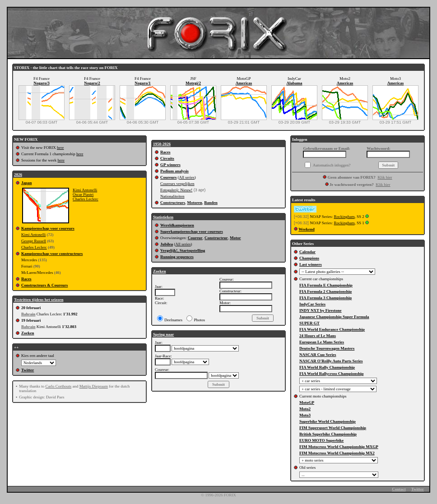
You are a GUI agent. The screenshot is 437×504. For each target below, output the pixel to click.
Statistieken (163, 217)
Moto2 (305, 409)
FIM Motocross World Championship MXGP (339, 447)
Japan (27, 183)
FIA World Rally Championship (327, 367)
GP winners (170, 165)
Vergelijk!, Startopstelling (183, 250)
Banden (211, 203)
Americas (244, 83)
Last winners (311, 264)
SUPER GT (309, 323)
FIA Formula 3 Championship (325, 298)
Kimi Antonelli (85, 190)
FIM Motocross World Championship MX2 (337, 453)
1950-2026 (162, 144)
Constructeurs (173, 203)
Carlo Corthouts (58, 386)
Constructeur (216, 238)
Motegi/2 (193, 83)
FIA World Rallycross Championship (331, 374)
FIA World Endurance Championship (332, 329)
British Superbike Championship (328, 434)
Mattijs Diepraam (94, 386)
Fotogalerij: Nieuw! (176, 190)
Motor (235, 238)
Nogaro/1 (142, 83)
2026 (18, 175)
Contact (399, 489)
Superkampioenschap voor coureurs (192, 231)
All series (187, 177)
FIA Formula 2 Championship (325, 291)
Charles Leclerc (86, 199)
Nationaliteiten (172, 196)
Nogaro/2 (92, 83)
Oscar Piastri (83, 194)
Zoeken (28, 333)
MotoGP (307, 402)
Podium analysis (174, 171)
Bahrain (28, 314)
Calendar (307, 252)
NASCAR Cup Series (318, 355)
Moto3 (305, 415)
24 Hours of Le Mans (318, 336)
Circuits (167, 158)
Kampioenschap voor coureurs (48, 228)
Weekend (307, 229)
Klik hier (385, 177)
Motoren (195, 203)
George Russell (34, 241)
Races (26, 279)
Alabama (294, 83)
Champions (309, 258)
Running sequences (177, 257)
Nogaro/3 (41, 83)
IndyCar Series (312, 304)
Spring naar (163, 334)
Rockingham (344, 217)
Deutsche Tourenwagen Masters (327, 348)
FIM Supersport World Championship (333, 428)
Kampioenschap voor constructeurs (52, 254)
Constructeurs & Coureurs (44, 285)
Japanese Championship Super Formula (334, 317)
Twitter (28, 370)
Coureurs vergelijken (177, 184)
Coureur (195, 238)
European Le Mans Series (322, 342)
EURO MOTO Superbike (321, 440)
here (60, 148)
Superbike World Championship (328, 421)
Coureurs (168, 177)
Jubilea (167, 244)
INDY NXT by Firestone (321, 310)
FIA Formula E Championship (326, 285)
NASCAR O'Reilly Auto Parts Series (331, 361)
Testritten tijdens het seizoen (39, 300)
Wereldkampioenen (177, 225)
